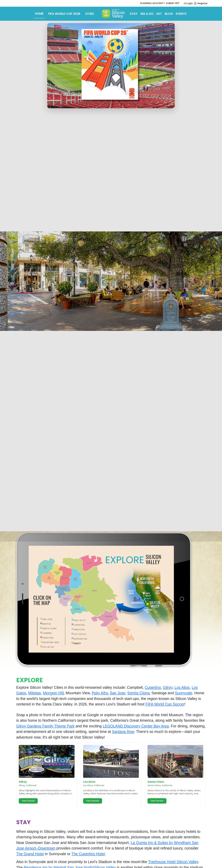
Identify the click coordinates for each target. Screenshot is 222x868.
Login (188, 3)
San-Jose (47, 619)
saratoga (79, 630)
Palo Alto (100, 693)
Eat (159, 14)
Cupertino (153, 687)
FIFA (150, 704)
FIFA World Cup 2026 (64, 14)
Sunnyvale (184, 693)
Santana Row (123, 732)
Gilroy (168, 687)
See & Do (147, 14)
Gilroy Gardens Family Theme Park (45, 726)
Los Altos (182, 687)
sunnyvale (48, 638)
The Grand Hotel (30, 854)
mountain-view (51, 642)
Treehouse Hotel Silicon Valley (173, 862)
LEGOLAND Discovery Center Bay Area (136, 726)
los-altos (48, 647)
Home (39, 14)
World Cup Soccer (169, 704)
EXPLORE (125, 560)
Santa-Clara (49, 629)
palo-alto (79, 620)
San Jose (118, 693)
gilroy (77, 643)
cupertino (79, 625)
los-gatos (80, 634)
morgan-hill (81, 639)
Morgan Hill (53, 693)
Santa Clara (138, 693)
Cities (90, 14)
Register (201, 3)
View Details (28, 801)
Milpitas (47, 624)
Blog (169, 14)
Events (181, 14)
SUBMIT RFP (173, 3)
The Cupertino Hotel (88, 854)
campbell (47, 633)
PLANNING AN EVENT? (152, 3)
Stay (134, 14)
